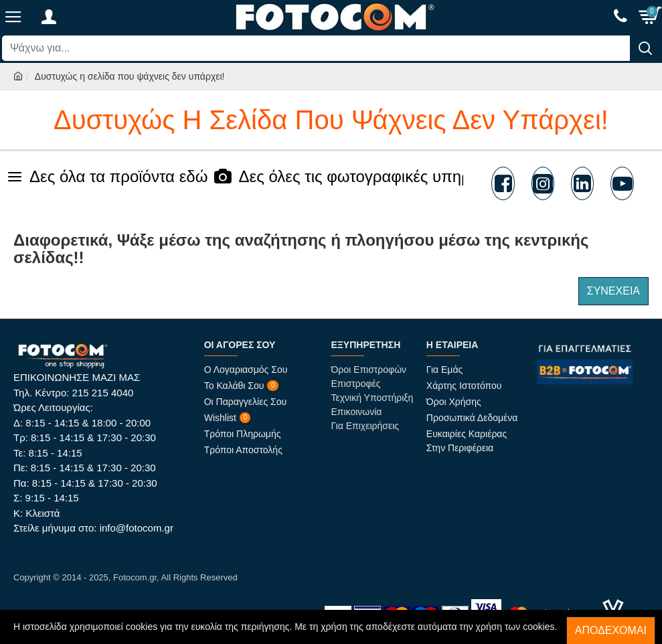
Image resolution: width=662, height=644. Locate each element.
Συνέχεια (613, 291)
